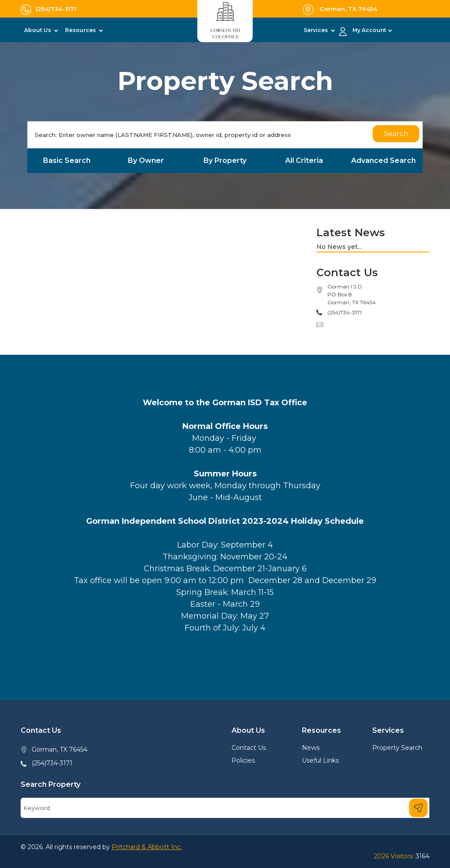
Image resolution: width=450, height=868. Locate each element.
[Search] (225, 135)
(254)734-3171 (52, 763)
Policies (243, 760)
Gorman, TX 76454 (60, 749)
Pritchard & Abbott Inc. (147, 847)
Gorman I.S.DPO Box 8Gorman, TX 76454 (352, 294)
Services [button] (316, 30)
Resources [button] (81, 30)
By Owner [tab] (146, 160)
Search (396, 134)
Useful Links (320, 760)
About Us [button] (38, 30)
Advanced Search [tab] (383, 160)
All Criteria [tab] (304, 160)
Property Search (397, 748)
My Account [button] (369, 30)
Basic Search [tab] (67, 160)
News (311, 748)
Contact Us (249, 748)
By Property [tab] (225, 160)
